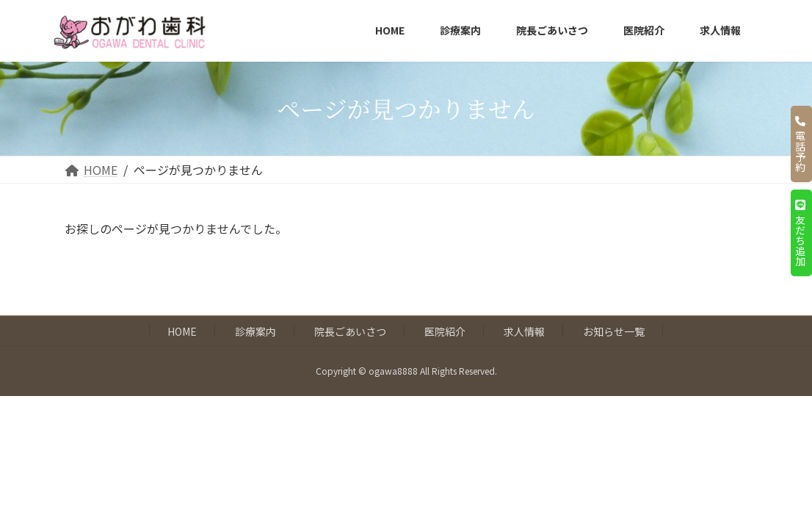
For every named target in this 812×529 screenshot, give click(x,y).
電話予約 (800, 144)
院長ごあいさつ (350, 331)
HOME (182, 331)
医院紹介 (445, 331)
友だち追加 (800, 233)
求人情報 (524, 331)
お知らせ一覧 (614, 331)
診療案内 (255, 331)
